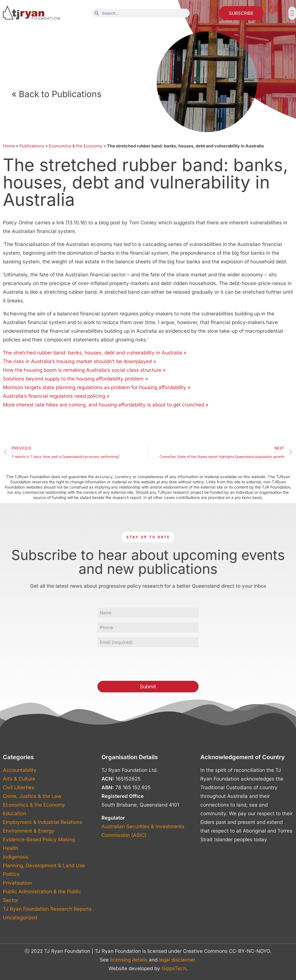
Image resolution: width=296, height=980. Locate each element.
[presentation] (141, 663)
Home (9, 146)
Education (14, 813)
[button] (292, 13)
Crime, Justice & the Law (32, 796)
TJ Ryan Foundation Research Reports (47, 909)
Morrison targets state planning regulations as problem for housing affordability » (97, 387)
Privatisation (17, 883)
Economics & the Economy (76, 146)
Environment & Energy (29, 831)
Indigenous (16, 857)
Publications (32, 146)
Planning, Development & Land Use (44, 866)
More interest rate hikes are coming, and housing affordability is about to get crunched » (106, 405)
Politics (11, 874)
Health (11, 848)
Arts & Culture (19, 779)
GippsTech (174, 968)
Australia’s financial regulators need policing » (56, 396)
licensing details (129, 960)
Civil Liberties (18, 787)
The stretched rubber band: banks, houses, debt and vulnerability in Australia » (95, 353)
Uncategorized (20, 918)
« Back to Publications (57, 94)
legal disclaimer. (178, 960)
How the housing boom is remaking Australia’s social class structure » (84, 370)
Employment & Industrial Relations (42, 822)
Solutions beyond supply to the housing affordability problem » (75, 379)
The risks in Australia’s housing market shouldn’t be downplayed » (79, 361)
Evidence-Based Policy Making (39, 840)
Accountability (20, 770)
